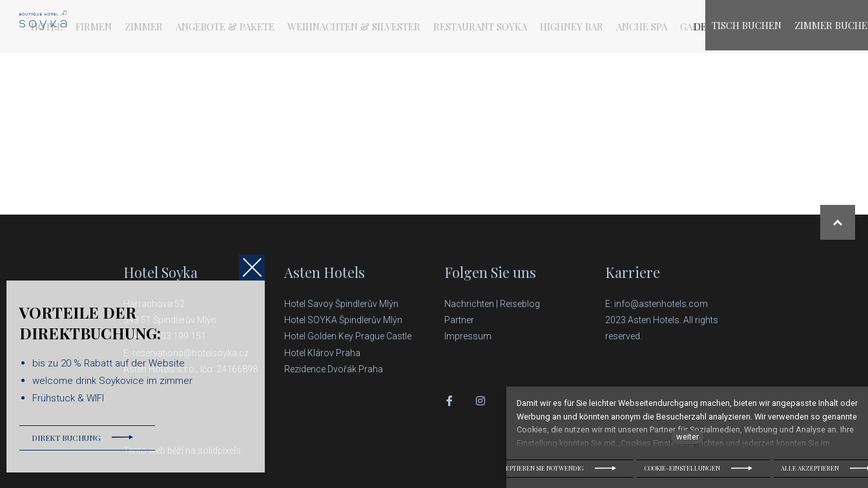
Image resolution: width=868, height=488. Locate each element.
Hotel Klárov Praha (322, 353)
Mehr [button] (608, 27)
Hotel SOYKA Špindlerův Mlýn (343, 320)
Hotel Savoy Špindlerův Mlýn (342, 304)
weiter (687, 437)
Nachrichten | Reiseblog (492, 304)
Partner (459, 320)
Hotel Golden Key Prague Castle (348, 336)
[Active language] (657, 27)
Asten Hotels (325, 272)
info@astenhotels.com (661, 304)
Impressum (468, 336)
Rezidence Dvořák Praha (334, 369)
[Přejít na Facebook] (449, 401)
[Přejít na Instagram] (480, 401)
